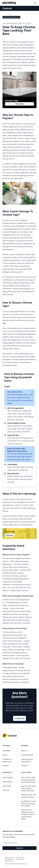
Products (6, 766)
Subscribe (19, 848)
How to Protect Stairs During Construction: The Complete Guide (28, 780)
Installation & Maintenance (11, 17)
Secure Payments (27, 755)
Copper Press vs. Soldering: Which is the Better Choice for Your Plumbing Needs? (28, 814)
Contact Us (19, 718)
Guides (5, 755)
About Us (24, 751)
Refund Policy (9, 861)
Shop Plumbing (8, 777)
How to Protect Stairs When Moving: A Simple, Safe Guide (28, 788)
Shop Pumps (7, 786)
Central (7, 8)
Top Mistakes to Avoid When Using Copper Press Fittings (29, 803)
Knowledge (6, 751)
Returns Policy (20, 859)
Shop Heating (7, 782)
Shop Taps (6, 790)
